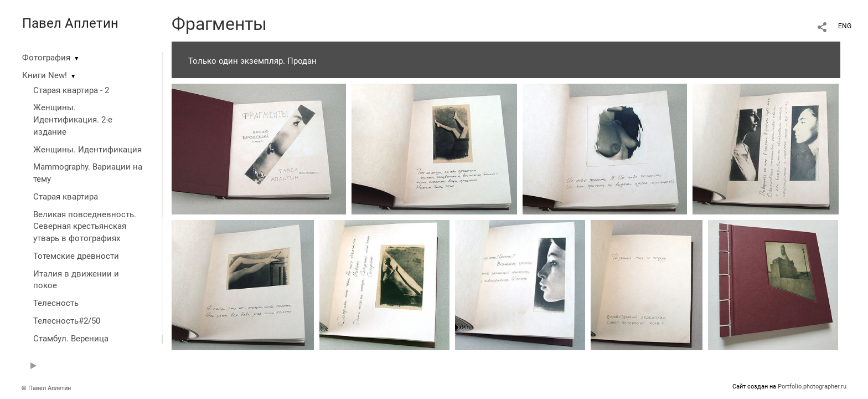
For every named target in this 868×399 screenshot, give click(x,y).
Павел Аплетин (70, 23)
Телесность (56, 303)
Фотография (46, 58)
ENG (845, 26)
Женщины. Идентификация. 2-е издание (73, 120)
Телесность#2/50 (67, 321)
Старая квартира (66, 197)
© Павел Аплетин (46, 388)
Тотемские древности (76, 256)
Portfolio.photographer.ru (812, 387)
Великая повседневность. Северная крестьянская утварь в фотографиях (85, 227)
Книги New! (45, 75)
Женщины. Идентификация (87, 150)
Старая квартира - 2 (71, 90)
